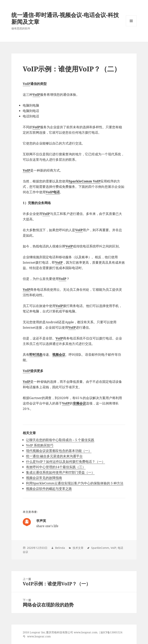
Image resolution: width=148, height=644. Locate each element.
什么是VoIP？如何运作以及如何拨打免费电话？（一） (66, 461)
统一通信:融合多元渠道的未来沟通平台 (54, 456)
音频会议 (79, 403)
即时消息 (36, 354)
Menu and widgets (131, 26)
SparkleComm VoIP (85, 181)
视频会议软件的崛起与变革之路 (49, 489)
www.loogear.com (39, 636)
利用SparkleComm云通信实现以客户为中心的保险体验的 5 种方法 (75, 483)
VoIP (26, 84)
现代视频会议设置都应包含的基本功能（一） (59, 451)
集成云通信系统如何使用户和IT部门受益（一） (60, 472)
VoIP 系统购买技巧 (40, 445)
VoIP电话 (53, 192)
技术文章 (78, 548)
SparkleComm (100, 548)
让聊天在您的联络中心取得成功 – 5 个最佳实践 (60, 440)
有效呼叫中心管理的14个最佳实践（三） (56, 467)
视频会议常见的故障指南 (44, 478)
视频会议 (59, 354)
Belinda (60, 548)
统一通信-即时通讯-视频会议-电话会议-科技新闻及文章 (65, 18)
